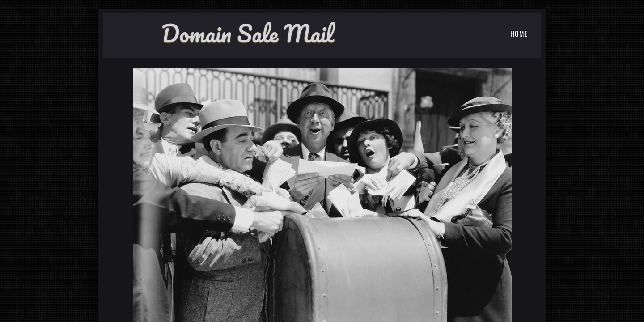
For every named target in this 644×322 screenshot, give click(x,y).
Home (519, 34)
